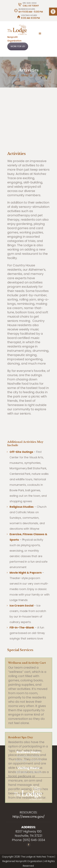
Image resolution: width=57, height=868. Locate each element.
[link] (53, 12)
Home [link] (12, 75)
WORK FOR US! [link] (18, 46)
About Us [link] (27, 75)
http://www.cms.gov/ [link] (29, 817)
